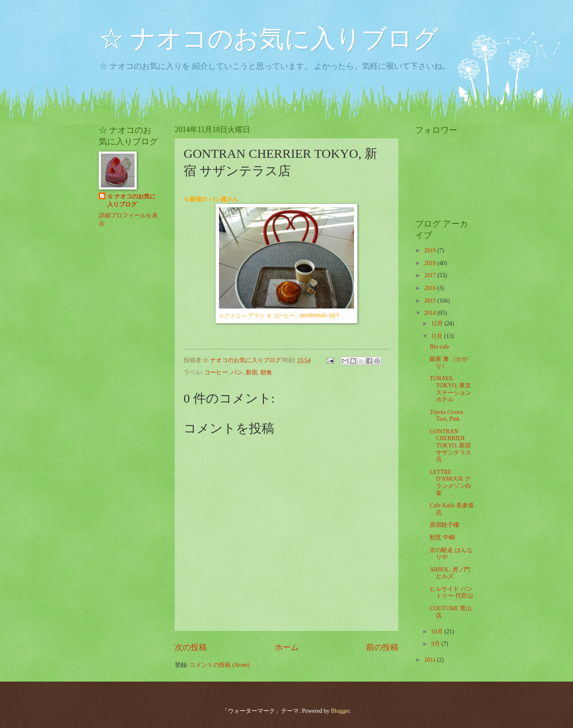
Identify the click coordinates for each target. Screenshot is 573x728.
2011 (431, 660)
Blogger (340, 711)
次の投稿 (191, 647)
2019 (431, 250)
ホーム (287, 647)
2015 (431, 301)
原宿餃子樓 (444, 525)
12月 (438, 323)
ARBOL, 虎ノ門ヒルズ (450, 573)
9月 (436, 644)
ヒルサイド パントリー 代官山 (451, 593)
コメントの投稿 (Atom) (219, 665)
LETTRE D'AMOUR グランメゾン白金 (450, 483)
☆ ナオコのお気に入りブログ (269, 39)
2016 (431, 288)
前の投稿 (382, 647)
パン (237, 372)
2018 (431, 263)
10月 (438, 632)
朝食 (266, 372)
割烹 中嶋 (442, 537)
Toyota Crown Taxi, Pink (446, 416)
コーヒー (216, 372)
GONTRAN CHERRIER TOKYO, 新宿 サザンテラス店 (450, 445)
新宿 (251, 372)
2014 (431, 313)
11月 (438, 336)
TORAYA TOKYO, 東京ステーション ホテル (450, 389)
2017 (431, 275)
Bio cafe (439, 347)
